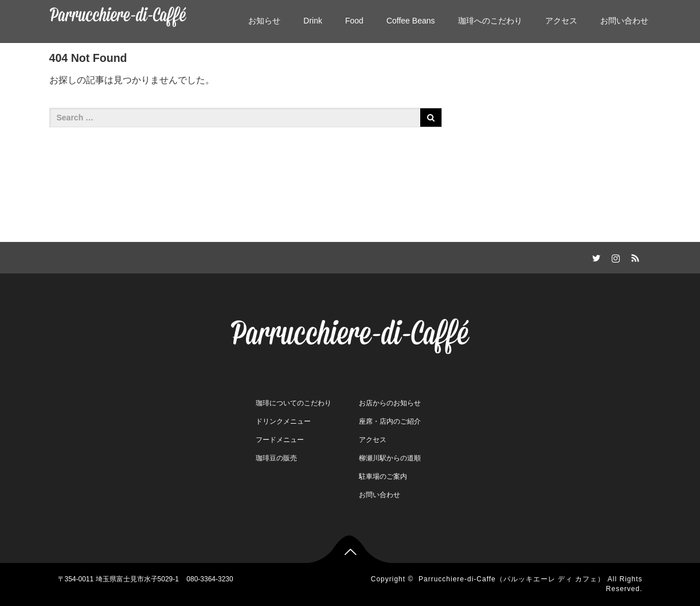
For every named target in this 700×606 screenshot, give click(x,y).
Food (354, 21)
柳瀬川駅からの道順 (390, 458)
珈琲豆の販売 (276, 458)
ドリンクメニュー (283, 421)
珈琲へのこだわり (490, 21)
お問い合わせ (624, 21)
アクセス (561, 21)
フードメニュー (280, 440)
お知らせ (264, 21)
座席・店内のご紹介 (390, 421)
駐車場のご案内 (383, 476)
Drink (313, 21)
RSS (634, 256)
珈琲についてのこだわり (294, 403)
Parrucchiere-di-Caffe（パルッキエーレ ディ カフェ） (512, 579)
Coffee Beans (411, 21)
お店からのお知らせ (390, 403)
